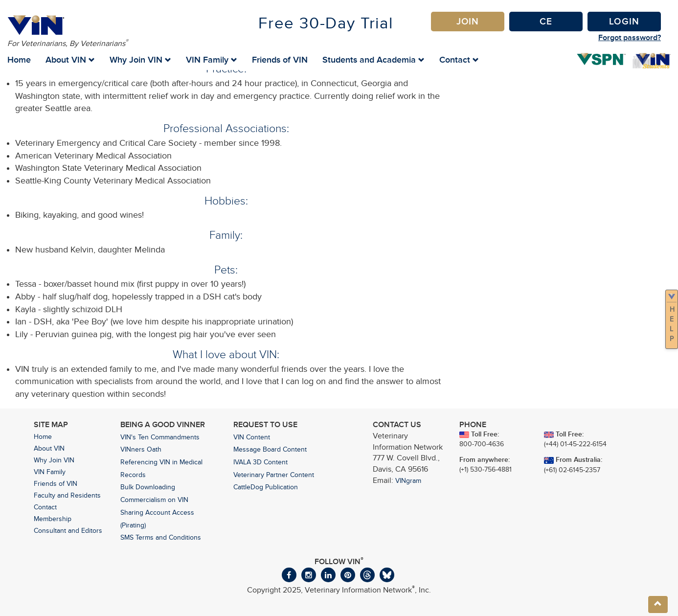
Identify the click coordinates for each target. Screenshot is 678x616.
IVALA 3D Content (260, 462)
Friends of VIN (280, 60)
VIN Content (252, 437)
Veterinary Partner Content (274, 475)
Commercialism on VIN (154, 500)
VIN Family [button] (212, 60)
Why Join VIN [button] (140, 60)
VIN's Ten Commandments (160, 437)
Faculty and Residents (67, 495)
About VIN (49, 448)
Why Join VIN (54, 460)
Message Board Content (270, 449)
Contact (45, 507)
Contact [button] (459, 60)
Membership (53, 519)
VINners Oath (141, 449)
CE (546, 21)
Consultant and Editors (68, 531)
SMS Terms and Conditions (161, 537)
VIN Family (50, 472)
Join (468, 21)
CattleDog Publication (266, 487)
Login (624, 21)
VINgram (408, 481)
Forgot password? (630, 38)
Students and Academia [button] (373, 60)
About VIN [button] (70, 60)
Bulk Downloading (148, 487)
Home (19, 60)
